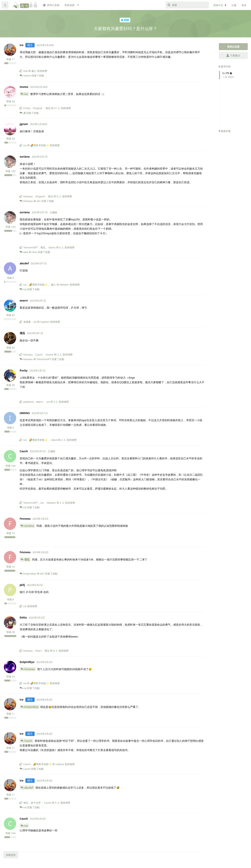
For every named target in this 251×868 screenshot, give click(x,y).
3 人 (59, 355)
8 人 (59, 196)
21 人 (57, 108)
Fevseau (30, 669)
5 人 (62, 247)
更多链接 (69, 5)
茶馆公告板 (51, 5)
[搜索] (187, 5)
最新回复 (225, 131)
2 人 (64, 440)
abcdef (29, 788)
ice (26, 94)
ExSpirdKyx (31, 707)
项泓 (27, 559)
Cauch (28, 741)
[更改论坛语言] (220, 5)
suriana (29, 526)
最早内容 (225, 66)
